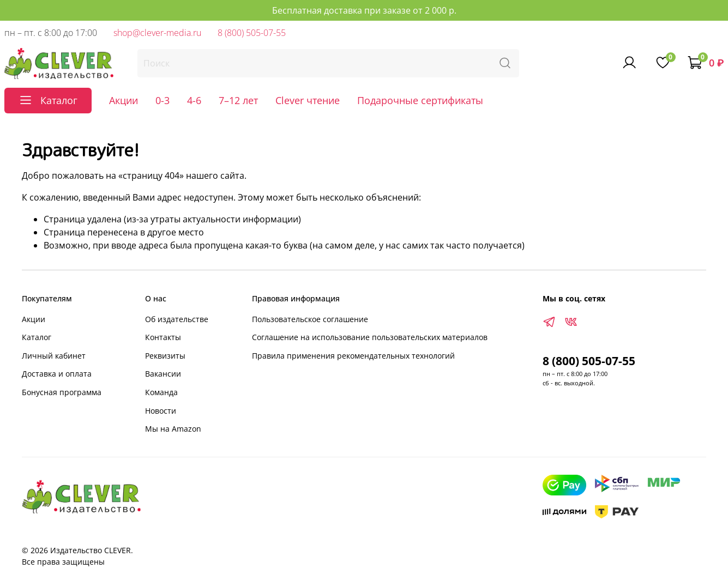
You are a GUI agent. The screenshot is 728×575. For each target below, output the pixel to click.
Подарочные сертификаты (420, 100)
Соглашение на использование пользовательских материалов (370, 337)
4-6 (194, 100)
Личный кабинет (54, 356)
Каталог (37, 337)
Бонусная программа (62, 392)
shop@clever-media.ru (157, 33)
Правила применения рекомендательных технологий (353, 356)
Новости (161, 411)
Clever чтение (308, 100)
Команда (161, 392)
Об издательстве (177, 319)
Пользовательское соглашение (310, 319)
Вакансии (163, 374)
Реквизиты (165, 356)
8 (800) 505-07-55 (252, 33)
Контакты (163, 337)
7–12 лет (238, 100)
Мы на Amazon (173, 429)
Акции (124, 100)
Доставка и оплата (57, 374)
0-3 (163, 100)
